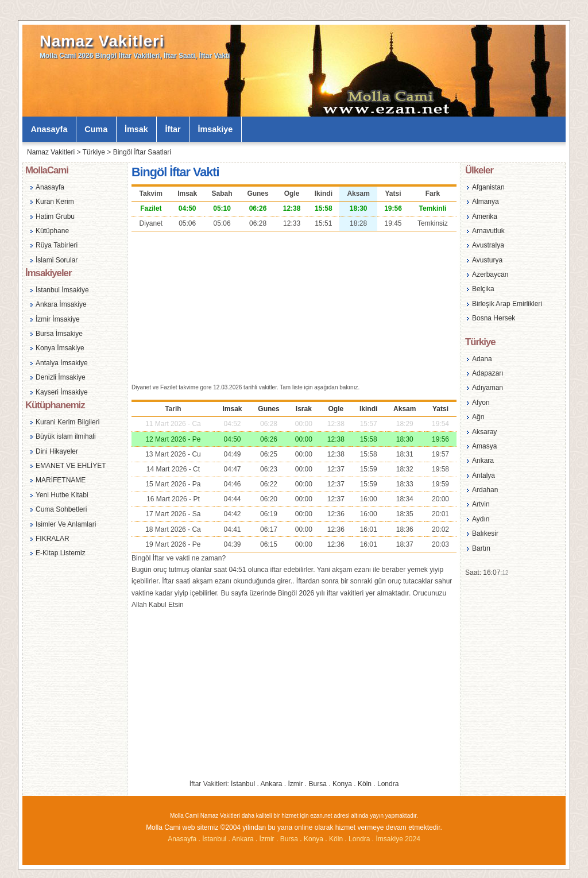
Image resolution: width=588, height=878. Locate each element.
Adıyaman (488, 388)
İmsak (136, 129)
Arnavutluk (488, 231)
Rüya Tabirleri (57, 245)
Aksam (405, 409)
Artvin (481, 504)
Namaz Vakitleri (102, 41)
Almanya (486, 202)
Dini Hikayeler (57, 451)
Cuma (96, 129)
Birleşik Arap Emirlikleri (507, 304)
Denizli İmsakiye (61, 377)
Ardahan (485, 490)
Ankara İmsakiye (61, 304)
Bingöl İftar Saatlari (142, 152)
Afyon (481, 403)
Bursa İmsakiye (59, 334)
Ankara (271, 784)
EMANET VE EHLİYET (71, 466)
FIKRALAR (53, 539)
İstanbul (243, 784)
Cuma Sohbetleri (61, 509)
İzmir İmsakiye (58, 319)
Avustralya (488, 245)
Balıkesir (485, 533)
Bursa (318, 784)
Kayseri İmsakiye (62, 392)
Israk (304, 409)
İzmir (296, 784)
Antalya (483, 475)
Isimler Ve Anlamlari (66, 524)
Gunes (268, 409)
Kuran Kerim (55, 202)
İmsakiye (216, 129)
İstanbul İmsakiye (62, 290)
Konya (342, 784)
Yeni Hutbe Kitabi (62, 495)
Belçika (483, 289)
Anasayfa (49, 129)
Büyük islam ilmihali (66, 436)
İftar (173, 129)
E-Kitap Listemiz (61, 553)
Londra (388, 784)
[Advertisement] (294, 306)
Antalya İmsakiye (62, 363)
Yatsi (440, 409)
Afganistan (488, 187)
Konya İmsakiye (60, 348)
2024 (413, 839)
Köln (365, 784)
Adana (482, 359)
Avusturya (487, 260)
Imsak (232, 409)
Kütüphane (52, 231)
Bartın (481, 548)
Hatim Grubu (55, 216)
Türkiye (94, 152)
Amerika (485, 216)
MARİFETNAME (61, 480)
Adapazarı (488, 373)
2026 (306, 593)
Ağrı (478, 417)
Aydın (481, 519)
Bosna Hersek (494, 318)
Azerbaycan (490, 274)
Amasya (484, 446)
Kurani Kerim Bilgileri (67, 422)
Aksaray (484, 432)
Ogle (336, 409)
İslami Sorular (57, 260)
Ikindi (368, 409)
